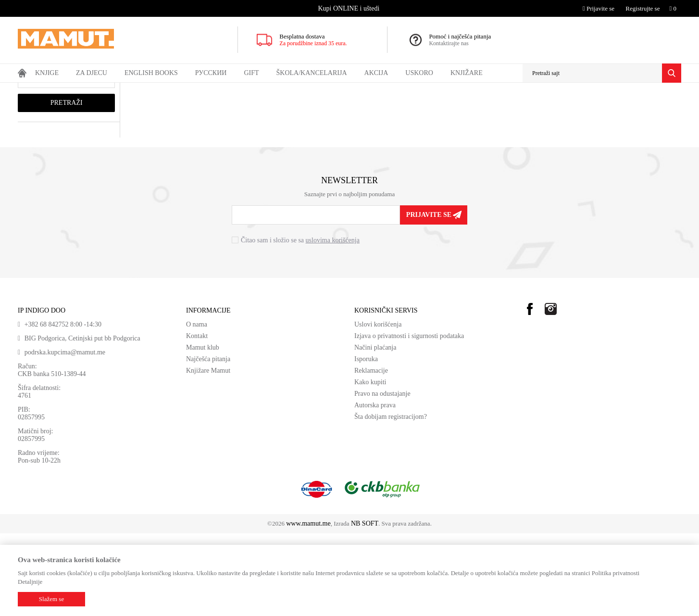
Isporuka (366, 442)
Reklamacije (371, 453)
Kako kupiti (370, 465)
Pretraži (67, 185)
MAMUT (29, 89)
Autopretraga (468, 107)
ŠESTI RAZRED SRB (204, 89)
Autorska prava (375, 488)
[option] (350, 8)
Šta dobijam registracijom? (391, 499)
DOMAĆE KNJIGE (98, 89)
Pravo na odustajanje (382, 476)
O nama (197, 407)
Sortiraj (507, 107)
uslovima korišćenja (333, 323)
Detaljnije (30, 582)
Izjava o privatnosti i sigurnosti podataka (409, 419)
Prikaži (577, 107)
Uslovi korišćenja (378, 407)
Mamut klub (203, 430)
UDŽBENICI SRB (150, 89)
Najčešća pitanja (208, 442)
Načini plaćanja (375, 430)
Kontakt (197, 419)
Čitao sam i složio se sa (300, 323)
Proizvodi (57, 89)
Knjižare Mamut (208, 453)
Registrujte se (643, 8)
